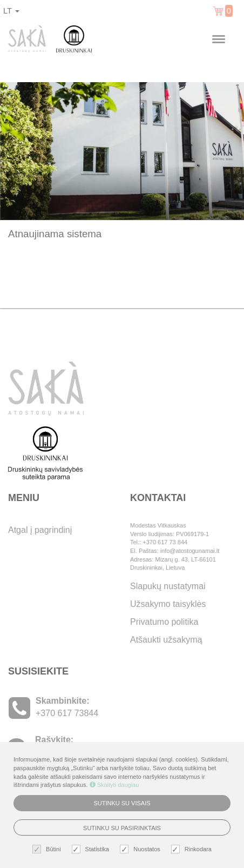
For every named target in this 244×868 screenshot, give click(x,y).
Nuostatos (141, 849)
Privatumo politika (164, 622)
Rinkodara (193, 849)
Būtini (48, 849)
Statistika (92, 849)
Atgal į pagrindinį (40, 530)
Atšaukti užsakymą (166, 640)
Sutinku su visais (122, 803)
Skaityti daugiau (114, 785)
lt (11, 11)
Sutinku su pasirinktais (122, 828)
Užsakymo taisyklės (168, 604)
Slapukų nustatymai (168, 586)
